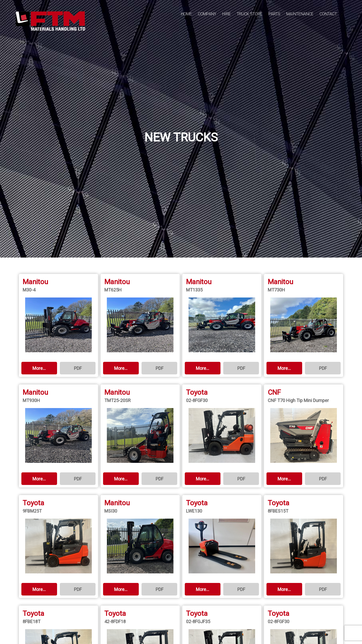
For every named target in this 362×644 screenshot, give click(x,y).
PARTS (274, 14)
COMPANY (207, 14)
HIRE (227, 14)
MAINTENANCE (300, 14)
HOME (186, 14)
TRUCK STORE (250, 14)
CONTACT (328, 14)
